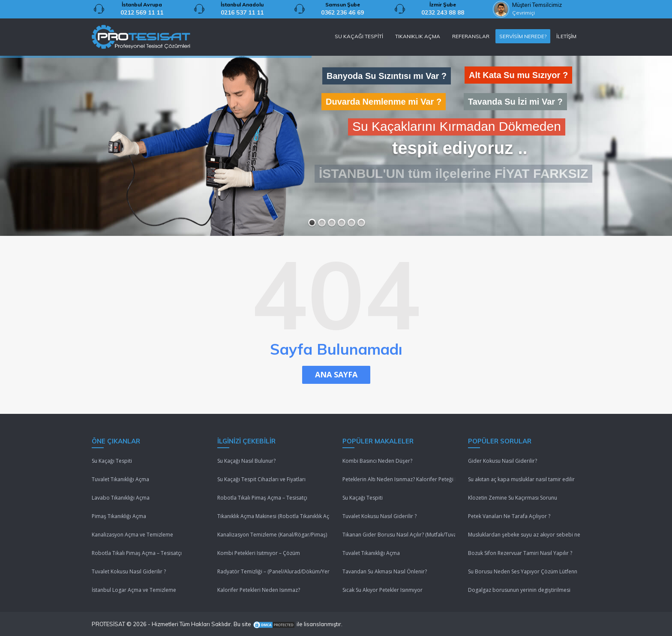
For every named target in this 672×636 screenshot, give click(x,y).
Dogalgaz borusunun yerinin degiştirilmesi (519, 590)
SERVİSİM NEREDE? (523, 36)
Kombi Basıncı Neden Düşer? (377, 461)
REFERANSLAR (471, 36)
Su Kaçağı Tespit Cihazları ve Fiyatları (261, 479)
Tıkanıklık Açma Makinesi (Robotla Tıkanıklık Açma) (274, 516)
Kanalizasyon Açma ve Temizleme (132, 535)
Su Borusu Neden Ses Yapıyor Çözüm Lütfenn (523, 571)
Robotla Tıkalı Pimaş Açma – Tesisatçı (137, 553)
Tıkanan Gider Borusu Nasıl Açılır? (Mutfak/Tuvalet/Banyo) (399, 535)
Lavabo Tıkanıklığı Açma (121, 498)
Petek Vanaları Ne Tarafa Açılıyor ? (509, 516)
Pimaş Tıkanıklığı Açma (119, 516)
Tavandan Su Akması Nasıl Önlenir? (385, 571)
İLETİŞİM (566, 36)
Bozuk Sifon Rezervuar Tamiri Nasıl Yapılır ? (520, 553)
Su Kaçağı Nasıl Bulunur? (246, 461)
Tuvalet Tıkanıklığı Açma (120, 479)
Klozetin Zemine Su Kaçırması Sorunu (513, 498)
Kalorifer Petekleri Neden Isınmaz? (259, 590)
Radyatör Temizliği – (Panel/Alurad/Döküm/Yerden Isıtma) (274, 571)
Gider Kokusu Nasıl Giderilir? (502, 461)
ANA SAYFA (336, 374)
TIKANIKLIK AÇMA (418, 36)
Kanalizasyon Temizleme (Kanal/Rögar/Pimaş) (272, 535)
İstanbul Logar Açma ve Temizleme (134, 590)
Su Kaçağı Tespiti (112, 461)
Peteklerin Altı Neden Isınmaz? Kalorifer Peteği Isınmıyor (399, 479)
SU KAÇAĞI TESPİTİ (359, 36)
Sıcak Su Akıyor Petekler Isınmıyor (382, 590)
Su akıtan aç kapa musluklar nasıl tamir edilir (521, 479)
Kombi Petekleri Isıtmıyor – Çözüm (259, 553)
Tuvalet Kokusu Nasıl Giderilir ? (129, 571)
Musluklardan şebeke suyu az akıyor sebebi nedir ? (524, 535)
